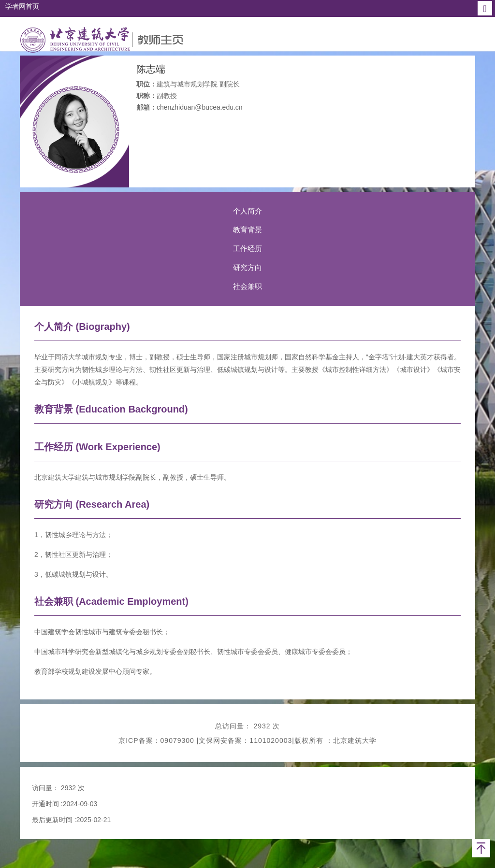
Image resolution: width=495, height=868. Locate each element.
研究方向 (247, 267)
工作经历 (247, 249)
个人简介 (247, 211)
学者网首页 (22, 6)
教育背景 (247, 230)
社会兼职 (247, 286)
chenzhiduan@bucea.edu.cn (200, 107)
